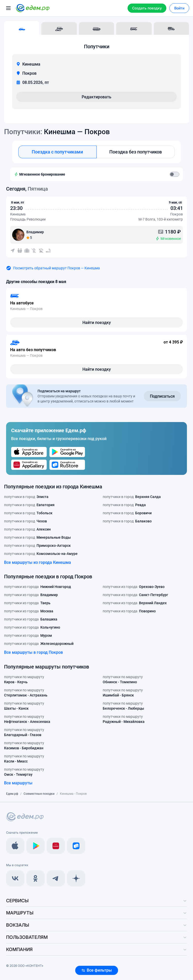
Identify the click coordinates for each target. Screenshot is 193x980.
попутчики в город (26, 497)
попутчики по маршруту (24, 680)
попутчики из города (38, 587)
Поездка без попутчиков (136, 152)
